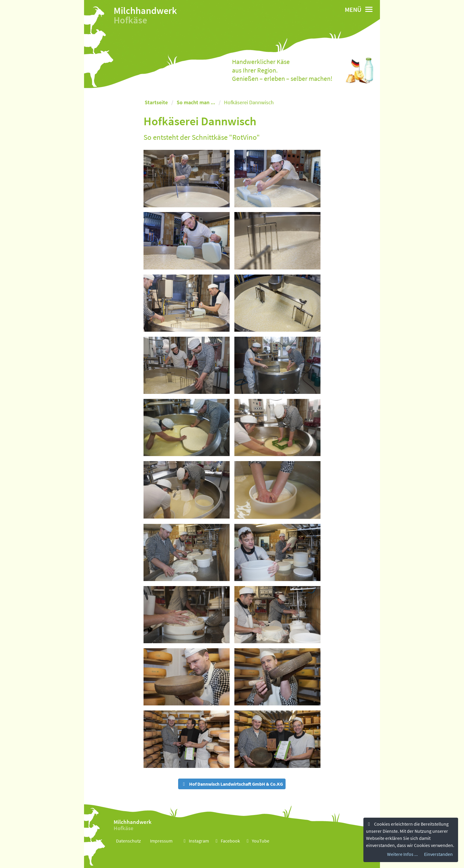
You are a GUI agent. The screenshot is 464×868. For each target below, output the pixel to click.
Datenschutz (128, 841)
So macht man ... (196, 102)
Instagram (195, 841)
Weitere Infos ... (402, 854)
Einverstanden (438, 854)
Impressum (161, 841)
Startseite (156, 102)
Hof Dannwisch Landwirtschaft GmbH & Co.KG (232, 784)
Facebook (227, 841)
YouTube (257, 841)
